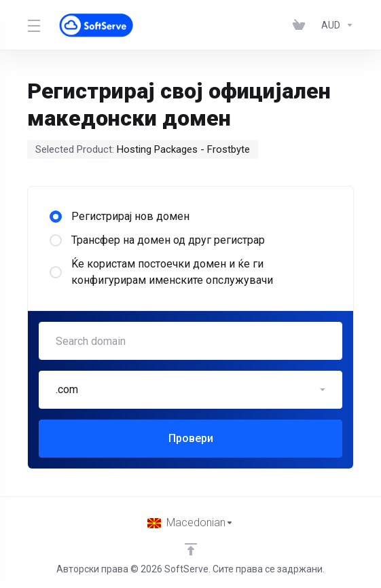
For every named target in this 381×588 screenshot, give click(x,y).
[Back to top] (191, 549)
